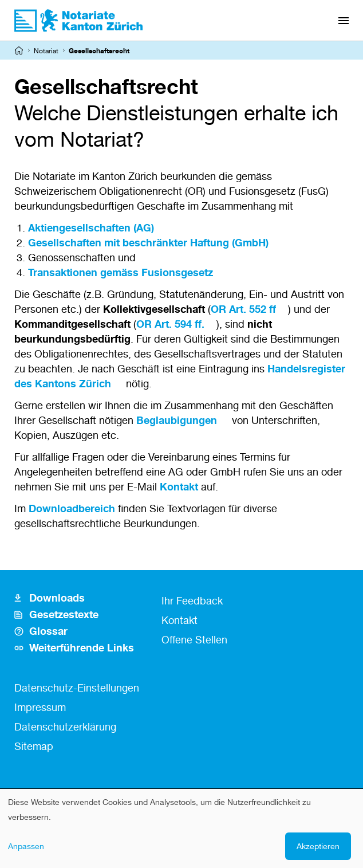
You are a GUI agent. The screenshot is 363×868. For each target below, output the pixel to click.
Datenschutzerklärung (65, 726)
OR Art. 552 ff (243, 309)
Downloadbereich (72, 508)
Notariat (46, 51)
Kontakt (179, 486)
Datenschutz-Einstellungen (77, 688)
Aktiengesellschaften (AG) (91, 227)
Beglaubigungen (177, 420)
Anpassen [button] (26, 846)
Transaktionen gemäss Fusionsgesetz (121, 272)
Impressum (40, 707)
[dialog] (181, 828)
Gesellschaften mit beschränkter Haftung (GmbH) (148, 242)
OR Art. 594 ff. (170, 324)
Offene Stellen (194, 639)
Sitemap (34, 746)
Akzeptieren (318, 846)
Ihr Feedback (192, 600)
